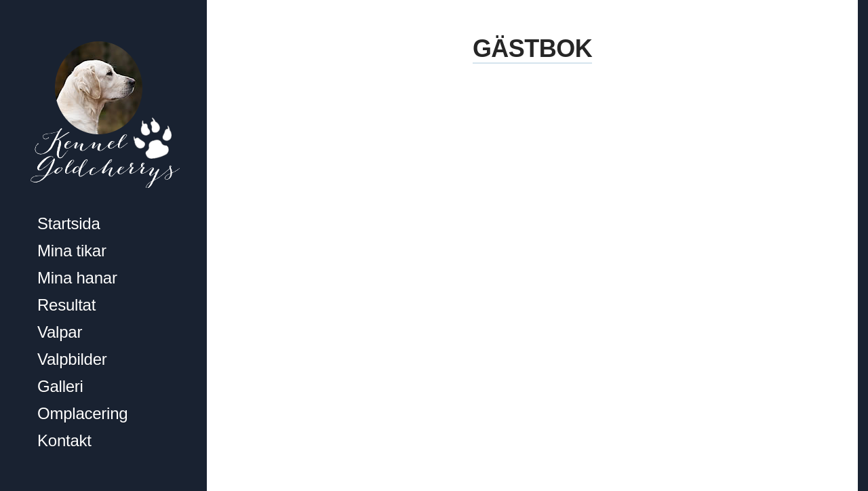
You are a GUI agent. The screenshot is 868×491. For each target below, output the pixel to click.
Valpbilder (72, 359)
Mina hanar (77, 278)
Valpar (60, 332)
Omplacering (82, 413)
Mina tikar (72, 251)
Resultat (66, 305)
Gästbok (532, 48)
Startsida (69, 223)
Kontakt (64, 440)
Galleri (60, 386)
